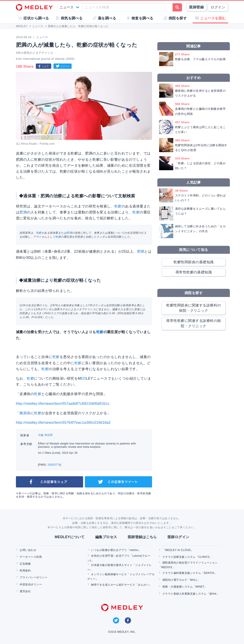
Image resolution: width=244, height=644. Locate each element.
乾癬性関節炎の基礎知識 (193, 262)
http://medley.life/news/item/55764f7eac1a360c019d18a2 (63, 423)
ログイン (218, 7)
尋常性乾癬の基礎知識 (194, 272)
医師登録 (196, 7)
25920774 (54, 465)
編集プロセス (106, 537)
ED (83, 378)
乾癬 (118, 206)
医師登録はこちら (142, 537)
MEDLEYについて (70, 537)
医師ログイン (178, 537)
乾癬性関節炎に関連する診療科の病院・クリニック (193, 308)
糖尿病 (25, 413)
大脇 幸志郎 (45, 435)
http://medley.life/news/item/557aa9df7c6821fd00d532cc (63, 404)
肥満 (23, 212)
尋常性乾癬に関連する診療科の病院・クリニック (193, 323)
